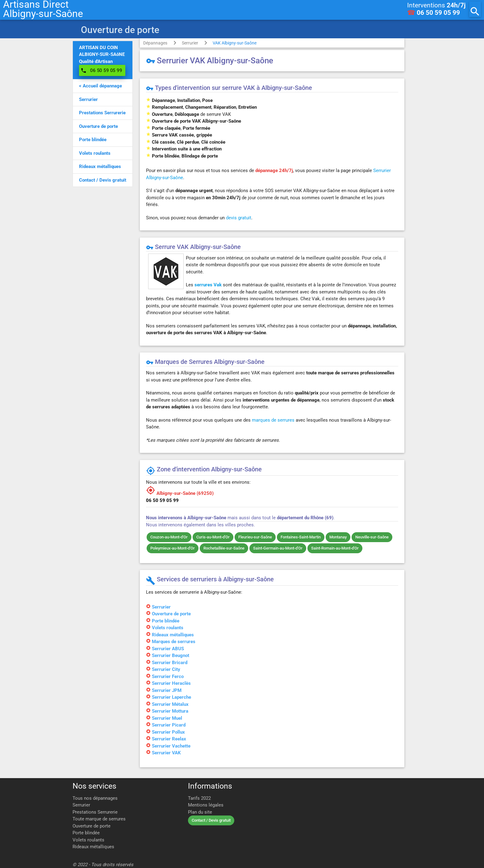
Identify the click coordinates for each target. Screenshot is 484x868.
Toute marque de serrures (99, 819)
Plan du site (200, 812)
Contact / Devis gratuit (211, 820)
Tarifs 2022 (199, 798)
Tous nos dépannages (95, 798)
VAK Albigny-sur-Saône (235, 43)
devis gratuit (239, 218)
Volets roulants (88, 840)
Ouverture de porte (92, 826)
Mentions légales (206, 805)
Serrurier (190, 43)
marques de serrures (273, 420)
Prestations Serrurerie (95, 812)
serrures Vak (208, 285)
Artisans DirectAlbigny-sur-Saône (43, 9)
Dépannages (155, 43)
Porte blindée (86, 833)
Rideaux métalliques (93, 847)
